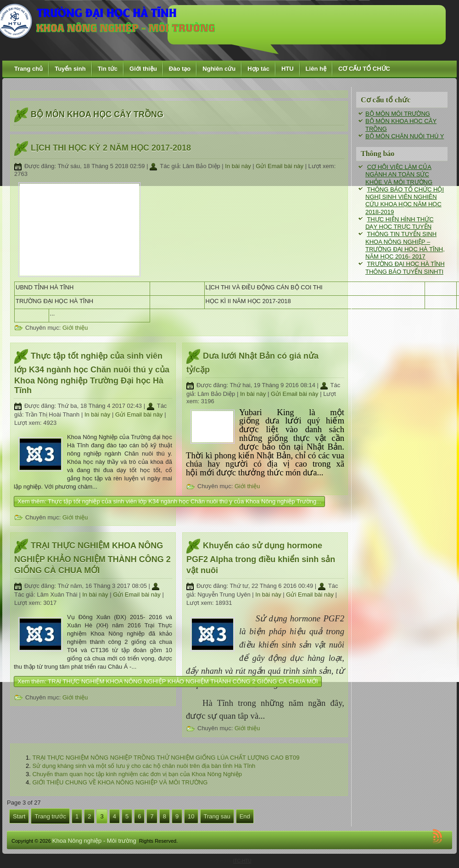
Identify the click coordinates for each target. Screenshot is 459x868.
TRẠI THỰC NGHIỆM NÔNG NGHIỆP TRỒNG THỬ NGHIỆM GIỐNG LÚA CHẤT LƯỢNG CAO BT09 (166, 758)
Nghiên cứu (219, 69)
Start (19, 816)
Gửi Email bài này (280, 166)
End (245, 816)
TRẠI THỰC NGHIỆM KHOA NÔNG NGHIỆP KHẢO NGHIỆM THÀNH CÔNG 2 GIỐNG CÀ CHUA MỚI (92, 558)
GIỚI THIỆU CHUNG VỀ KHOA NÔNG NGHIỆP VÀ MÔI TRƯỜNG (120, 782)
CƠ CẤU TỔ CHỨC (364, 69)
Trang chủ (28, 69)
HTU (288, 69)
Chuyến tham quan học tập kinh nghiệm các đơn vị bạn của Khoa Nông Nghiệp (137, 774)
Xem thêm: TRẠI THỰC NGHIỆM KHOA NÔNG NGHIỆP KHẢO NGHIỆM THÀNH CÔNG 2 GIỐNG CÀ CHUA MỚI (168, 681)
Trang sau (217, 816)
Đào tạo (180, 69)
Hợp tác (258, 69)
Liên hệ (316, 69)
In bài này (239, 166)
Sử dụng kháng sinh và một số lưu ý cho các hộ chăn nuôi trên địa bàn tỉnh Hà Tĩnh (144, 766)
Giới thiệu (143, 69)
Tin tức (108, 69)
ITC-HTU (242, 861)
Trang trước (50, 816)
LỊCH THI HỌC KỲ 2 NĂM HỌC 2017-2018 (111, 148)
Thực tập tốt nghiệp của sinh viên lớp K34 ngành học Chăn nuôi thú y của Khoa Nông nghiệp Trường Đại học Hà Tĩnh (92, 373)
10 (191, 816)
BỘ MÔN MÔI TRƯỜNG (398, 114)
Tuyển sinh (70, 69)
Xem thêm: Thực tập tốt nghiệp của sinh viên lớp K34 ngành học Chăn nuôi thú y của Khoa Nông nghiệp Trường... (169, 501)
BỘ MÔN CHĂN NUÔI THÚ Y (405, 136)
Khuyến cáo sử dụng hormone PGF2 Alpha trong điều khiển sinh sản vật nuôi (261, 558)
